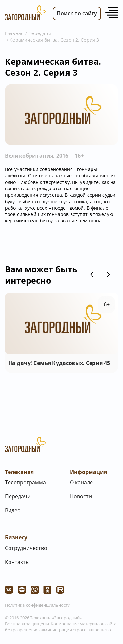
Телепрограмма (25, 482)
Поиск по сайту (77, 13)
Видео (13, 510)
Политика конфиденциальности (38, 605)
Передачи (40, 33)
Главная (14, 33)
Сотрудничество (26, 548)
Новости (81, 496)
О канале (81, 482)
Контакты (17, 562)
